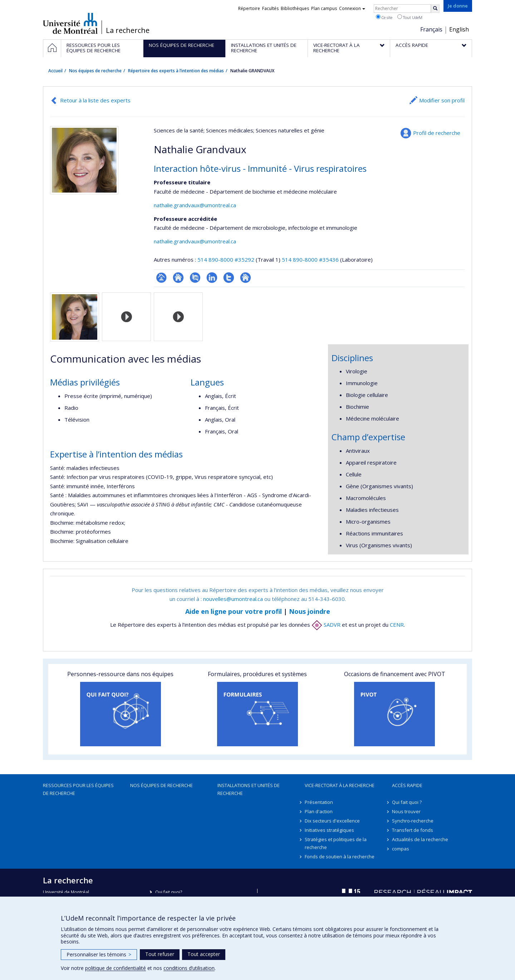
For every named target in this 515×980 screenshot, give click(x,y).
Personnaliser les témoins (99, 954)
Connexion (352, 8)
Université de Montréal (70, 23)
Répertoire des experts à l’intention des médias (176, 71)
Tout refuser (160, 954)
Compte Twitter (229, 278)
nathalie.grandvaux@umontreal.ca (195, 205)
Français (431, 29)
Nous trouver (406, 811)
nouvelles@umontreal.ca (233, 599)
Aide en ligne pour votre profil (234, 611)
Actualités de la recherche (420, 839)
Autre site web (246, 278)
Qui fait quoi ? (407, 802)
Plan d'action (319, 811)
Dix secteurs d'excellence (332, 821)
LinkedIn (212, 278)
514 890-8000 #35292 (226, 259)
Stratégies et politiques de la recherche (336, 843)
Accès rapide (407, 785)
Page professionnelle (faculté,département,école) (161, 278)
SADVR (326, 625)
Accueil (55, 71)
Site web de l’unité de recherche (178, 278)
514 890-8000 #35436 (310, 259)
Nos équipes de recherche (95, 71)
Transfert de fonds (413, 830)
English (459, 29)
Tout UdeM (410, 17)
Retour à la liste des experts (95, 100)
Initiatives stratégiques (329, 830)
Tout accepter (204, 954)
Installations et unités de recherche (249, 789)
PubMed (195, 278)
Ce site (384, 17)
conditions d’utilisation (189, 968)
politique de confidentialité (116, 968)
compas (401, 849)
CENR (397, 625)
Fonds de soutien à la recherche (340, 857)
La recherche (128, 30)
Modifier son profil (442, 100)
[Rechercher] (435, 9)
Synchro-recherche (413, 821)
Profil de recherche (437, 133)
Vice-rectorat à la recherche (340, 785)
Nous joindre (310, 611)
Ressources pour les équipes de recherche (78, 789)
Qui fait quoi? (169, 892)
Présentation (319, 802)
